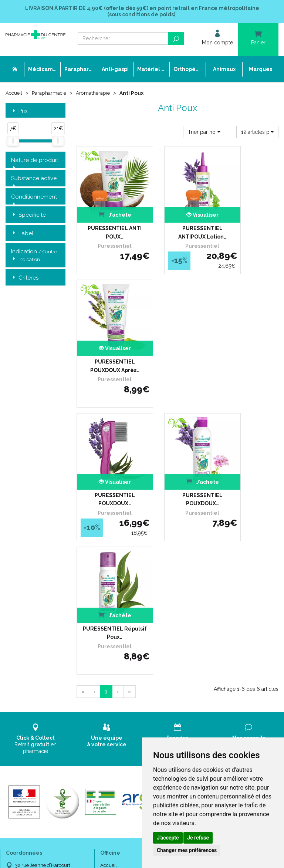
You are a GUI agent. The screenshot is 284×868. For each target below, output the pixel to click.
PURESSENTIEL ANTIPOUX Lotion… (178, 216)
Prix (19, 112)
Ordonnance (114, 586)
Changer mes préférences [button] (187, 850)
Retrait (35, 439)
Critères (25, 278)
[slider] (13, 142)
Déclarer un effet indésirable (131, 592)
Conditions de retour (217, 586)
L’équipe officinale (119, 579)
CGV (105, 633)
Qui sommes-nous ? (122, 572)
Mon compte (114, 666)
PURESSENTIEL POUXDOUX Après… (249, 216)
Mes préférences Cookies (127, 660)
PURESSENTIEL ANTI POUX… (107, 216)
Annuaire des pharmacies (129, 678)
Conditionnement (34, 197)
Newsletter (112, 626)
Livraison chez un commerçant (229, 579)
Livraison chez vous (216, 572)
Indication (35, 256)
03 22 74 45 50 (31, 623)
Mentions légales (119, 639)
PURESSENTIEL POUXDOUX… (107, 333)
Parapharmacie (50, 93)
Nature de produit (35, 161)
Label (22, 234)
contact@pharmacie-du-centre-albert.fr (50, 639)
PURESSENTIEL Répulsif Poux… (249, 333)
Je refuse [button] (198, 838)
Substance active (34, 179)
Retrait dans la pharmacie (223, 565)
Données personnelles (125, 646)
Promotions (113, 612)
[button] (204, 132)
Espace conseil (116, 619)
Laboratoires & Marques (126, 606)
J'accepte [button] (168, 838)
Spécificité (28, 215)
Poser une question (121, 599)
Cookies (109, 653)
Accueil (14, 93)
